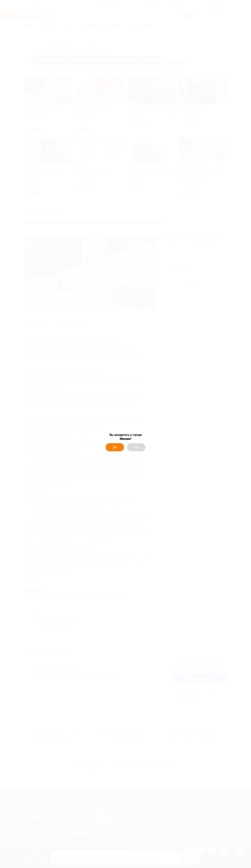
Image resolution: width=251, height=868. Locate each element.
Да (115, 447)
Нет (136, 447)
